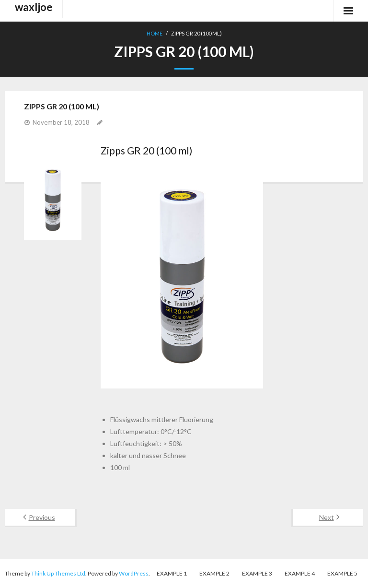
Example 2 (214, 573)
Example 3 (257, 573)
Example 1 (172, 573)
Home (155, 33)
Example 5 (342, 573)
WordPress (134, 573)
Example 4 (300, 573)
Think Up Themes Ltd (58, 573)
